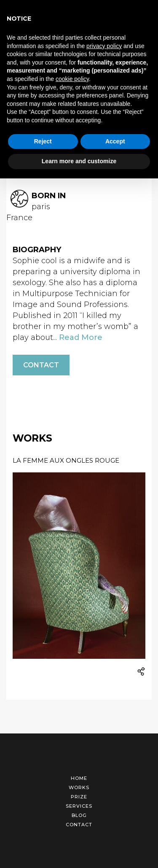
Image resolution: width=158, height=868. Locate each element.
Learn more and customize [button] (79, 161)
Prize (79, 793)
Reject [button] (43, 141)
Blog (79, 811)
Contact (41, 361)
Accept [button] (115, 141)
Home (79, 774)
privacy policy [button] (104, 46)
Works (79, 783)
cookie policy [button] (72, 79)
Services (79, 802)
